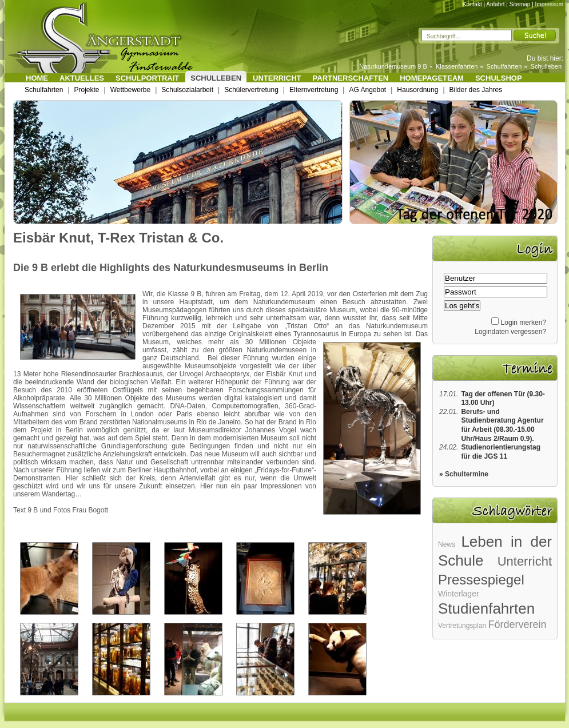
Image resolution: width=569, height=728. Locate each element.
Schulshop (499, 78)
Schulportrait (147, 78)
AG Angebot (367, 90)
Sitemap (520, 4)
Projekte (87, 90)
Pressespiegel (481, 580)
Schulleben (546, 66)
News (447, 544)
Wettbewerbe (130, 90)
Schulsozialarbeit (187, 90)
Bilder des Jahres (476, 90)
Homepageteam (432, 78)
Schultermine (467, 474)
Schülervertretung (251, 90)
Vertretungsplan (462, 626)
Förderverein (517, 624)
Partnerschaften (351, 78)
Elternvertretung (314, 90)
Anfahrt (495, 4)
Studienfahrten (486, 608)
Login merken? (524, 323)
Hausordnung (417, 90)
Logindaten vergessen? (510, 332)
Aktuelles (82, 78)
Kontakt (472, 4)
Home (37, 78)
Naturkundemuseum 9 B (393, 66)
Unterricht (277, 78)
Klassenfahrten (457, 66)
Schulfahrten (504, 66)
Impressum (549, 4)
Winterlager (459, 594)
